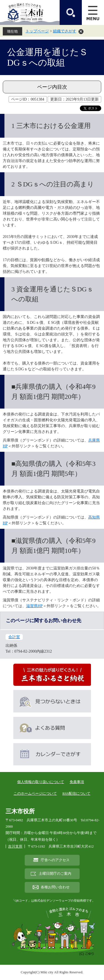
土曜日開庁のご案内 (55, 874)
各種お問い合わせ (55, 887)
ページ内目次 (52, 87)
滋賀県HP (34, 606)
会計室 (14, 637)
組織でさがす (65, 31)
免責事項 (77, 782)
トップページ (37, 31)
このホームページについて (35, 793)
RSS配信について (76, 793)
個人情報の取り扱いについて (41, 782)
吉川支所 (15, 846)
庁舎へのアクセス (55, 860)
